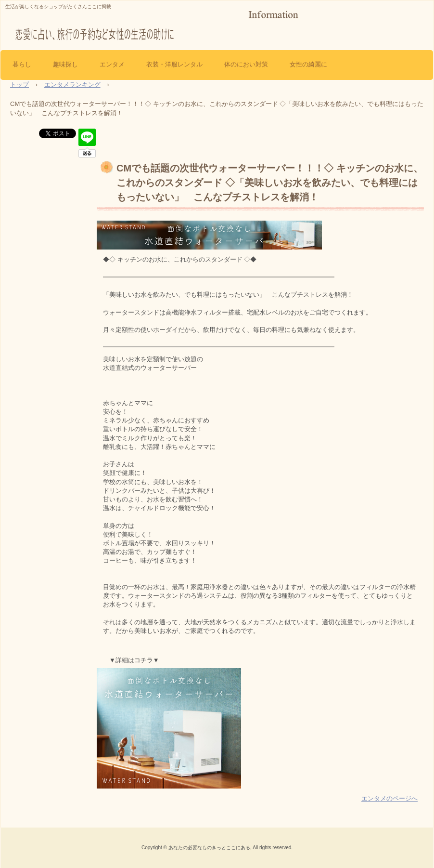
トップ (19, 85)
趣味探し (65, 64)
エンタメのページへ (389, 798)
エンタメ (112, 64)
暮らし (22, 64)
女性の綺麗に (308, 64)
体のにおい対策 (246, 64)
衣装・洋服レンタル (174, 64)
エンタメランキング (72, 85)
